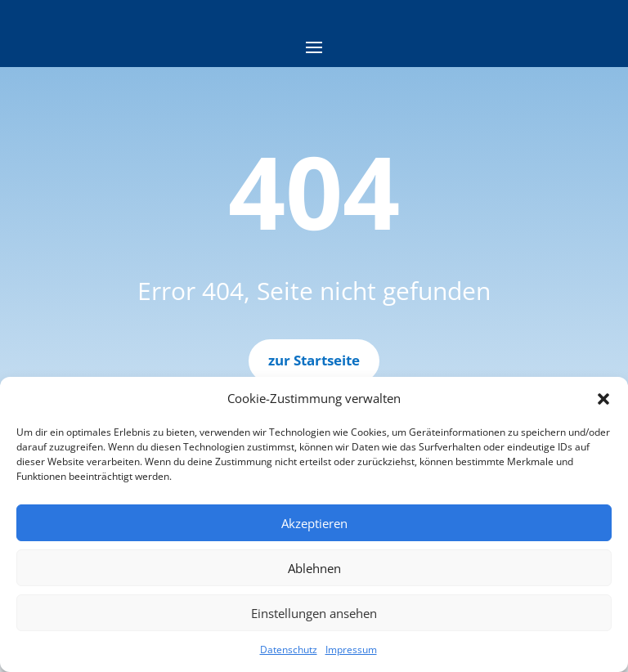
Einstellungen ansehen (314, 613)
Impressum (351, 650)
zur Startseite (314, 360)
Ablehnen (314, 568)
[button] (603, 399)
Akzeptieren (314, 523)
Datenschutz (289, 650)
